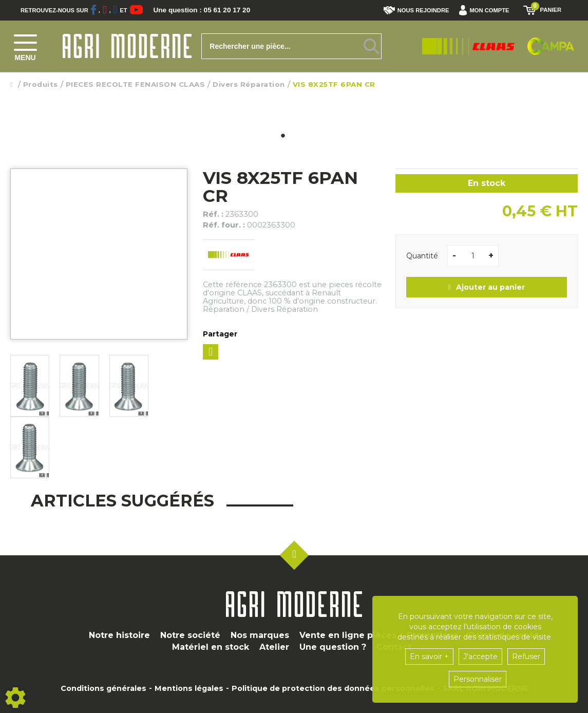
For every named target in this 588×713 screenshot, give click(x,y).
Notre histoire (119, 635)
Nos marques (260, 635)
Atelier (274, 647)
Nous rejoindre (416, 10)
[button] (487, 10)
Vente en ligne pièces (348, 635)
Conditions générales (103, 688)
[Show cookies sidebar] (15, 698)
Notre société (190, 635)
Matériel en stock (211, 647)
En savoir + (429, 656)
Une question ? (333, 647)
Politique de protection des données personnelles (333, 688)
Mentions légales (189, 688)
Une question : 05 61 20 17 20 (211, 10)
